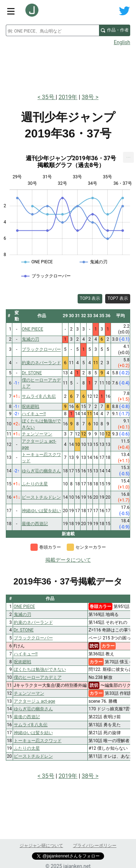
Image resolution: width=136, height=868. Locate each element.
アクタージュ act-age (35, 701)
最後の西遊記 (27, 717)
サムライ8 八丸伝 (31, 725)
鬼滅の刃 (22, 614)
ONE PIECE (24, 607)
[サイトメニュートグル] (11, 11)
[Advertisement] (68, 67)
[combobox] (52, 30)
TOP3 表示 (90, 298)
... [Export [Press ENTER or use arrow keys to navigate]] (129, 156)
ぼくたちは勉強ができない (40, 669)
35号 (49, 97)
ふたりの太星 (27, 748)
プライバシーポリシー (95, 846)
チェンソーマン (29, 693)
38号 (88, 97)
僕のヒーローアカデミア (38, 677)
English (122, 42)
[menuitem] (128, 157)
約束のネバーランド (33, 622)
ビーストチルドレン (33, 756)
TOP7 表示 (118, 298)
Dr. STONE (24, 630)
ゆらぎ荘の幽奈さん (33, 709)
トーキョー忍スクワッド (38, 741)
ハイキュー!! (26, 654)
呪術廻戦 (22, 662)
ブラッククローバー (33, 638)
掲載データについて (68, 560)
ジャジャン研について (41, 846)
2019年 (68, 97)
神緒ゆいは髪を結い (33, 733)
